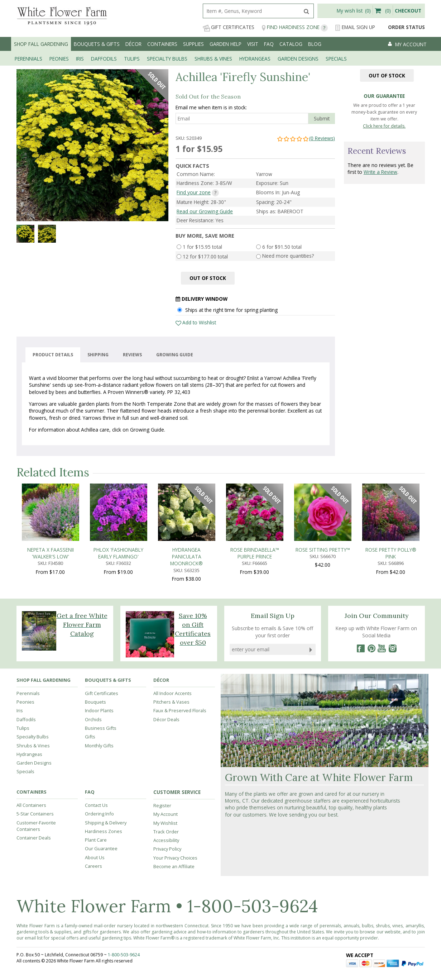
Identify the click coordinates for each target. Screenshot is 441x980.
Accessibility (166, 840)
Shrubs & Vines (33, 746)
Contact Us (96, 805)
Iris (20, 710)
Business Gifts (101, 728)
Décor (133, 44)
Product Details (53, 355)
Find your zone (194, 192)
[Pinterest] (371, 648)
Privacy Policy (167, 849)
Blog (315, 44)
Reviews (132, 355)
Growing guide (175, 355)
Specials (25, 771)
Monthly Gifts (99, 746)
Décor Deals (166, 719)
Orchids (93, 719)
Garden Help (226, 44)
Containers (162, 44)
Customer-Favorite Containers (36, 826)
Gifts (90, 737)
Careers (94, 866)
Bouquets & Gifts (97, 44)
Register (162, 805)
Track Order (166, 832)
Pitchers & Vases (171, 702)
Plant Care (96, 840)
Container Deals (34, 838)
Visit (253, 44)
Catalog (291, 44)
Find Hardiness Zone (295, 27)
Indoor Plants (99, 710)
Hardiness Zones (104, 831)
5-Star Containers (35, 814)
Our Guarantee (101, 848)
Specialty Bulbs (33, 737)
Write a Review (380, 172)
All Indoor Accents (172, 693)
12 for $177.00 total (205, 256)
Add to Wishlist (199, 322)
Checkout (408, 11)
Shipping (98, 355)
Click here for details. (384, 126)
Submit (322, 118)
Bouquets (95, 702)
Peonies (25, 702)
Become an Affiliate (174, 866)
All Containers (31, 805)
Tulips (23, 728)
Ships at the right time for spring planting (231, 310)
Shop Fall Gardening (41, 44)
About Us (95, 857)
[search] (251, 11)
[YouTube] (382, 648)
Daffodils (26, 719)
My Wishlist (165, 823)
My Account (166, 814)
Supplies (193, 44)
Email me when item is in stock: (211, 107)
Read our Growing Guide (205, 211)
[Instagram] (393, 648)
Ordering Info (99, 814)
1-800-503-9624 (253, 906)
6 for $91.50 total (282, 247)
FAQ (269, 44)
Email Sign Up (355, 27)
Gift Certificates (229, 27)
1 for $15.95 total (202, 247)
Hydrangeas (29, 754)
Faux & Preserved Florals (180, 710)
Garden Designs (34, 763)
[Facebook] (360, 648)
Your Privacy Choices (175, 858)
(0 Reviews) (306, 138)
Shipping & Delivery (106, 823)
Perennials (28, 693)
